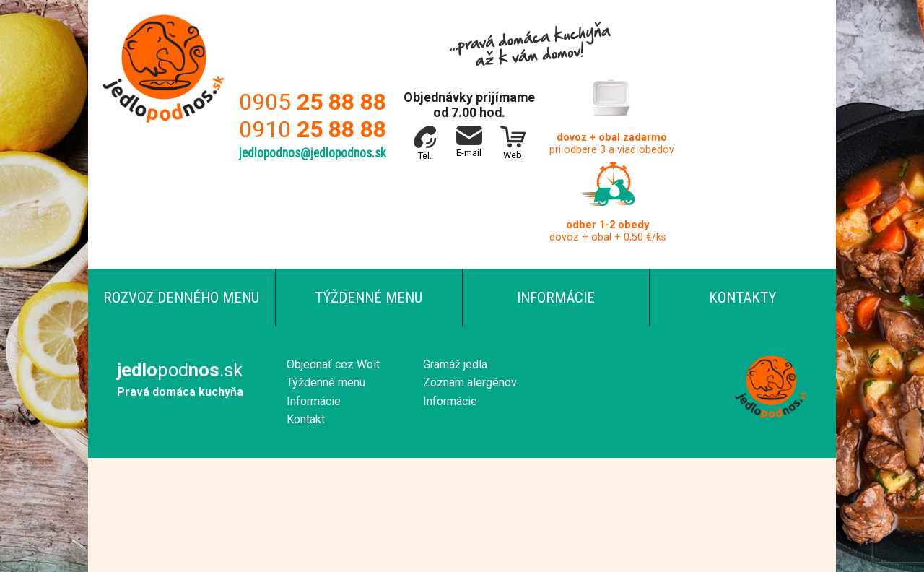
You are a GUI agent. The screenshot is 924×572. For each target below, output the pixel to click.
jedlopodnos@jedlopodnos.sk (313, 153)
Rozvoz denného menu (181, 298)
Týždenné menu (369, 298)
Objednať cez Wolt (333, 364)
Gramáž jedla (455, 364)
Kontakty (742, 298)
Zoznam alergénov (470, 382)
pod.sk (180, 370)
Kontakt (306, 419)
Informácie (556, 298)
